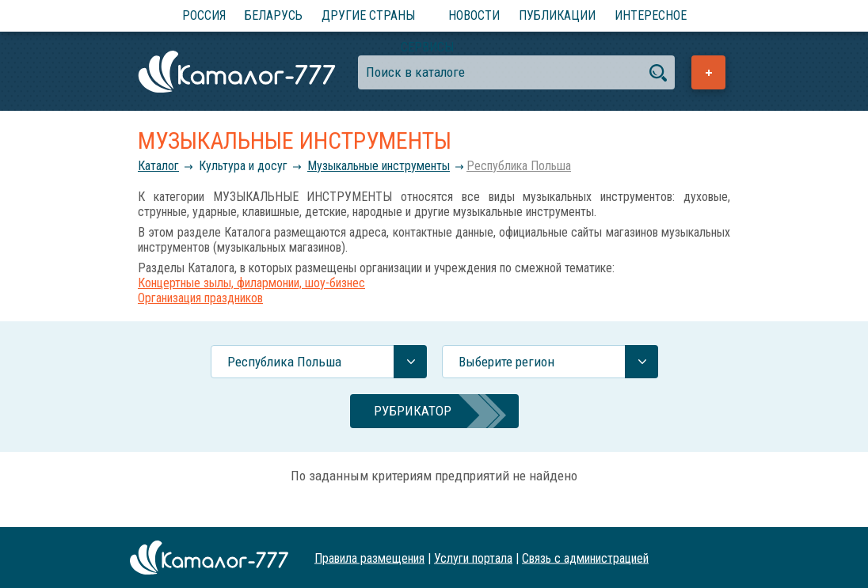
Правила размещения (369, 558)
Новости (474, 15)
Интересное (651, 15)
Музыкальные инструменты (379, 166)
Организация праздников (200, 298)
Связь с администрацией (585, 558)
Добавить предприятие (708, 72)
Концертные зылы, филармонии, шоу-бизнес (251, 283)
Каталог (158, 166)
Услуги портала (473, 558)
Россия (204, 15)
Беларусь (274, 15)
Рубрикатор (413, 411)
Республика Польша (519, 166)
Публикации (557, 15)
